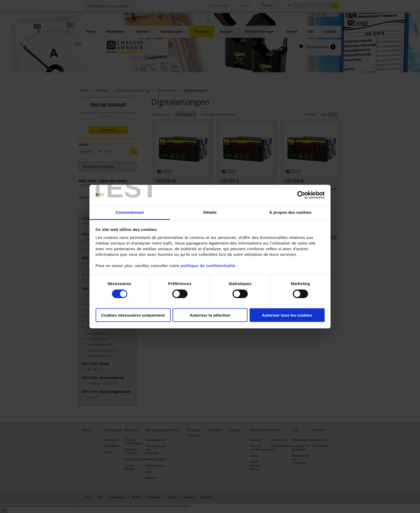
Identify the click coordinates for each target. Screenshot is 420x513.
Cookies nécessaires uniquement (133, 315)
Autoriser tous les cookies (287, 315)
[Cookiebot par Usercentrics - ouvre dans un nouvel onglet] (301, 195)
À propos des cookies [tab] (290, 212)
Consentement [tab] (130, 212)
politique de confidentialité (208, 266)
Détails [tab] (210, 212)
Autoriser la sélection (210, 315)
